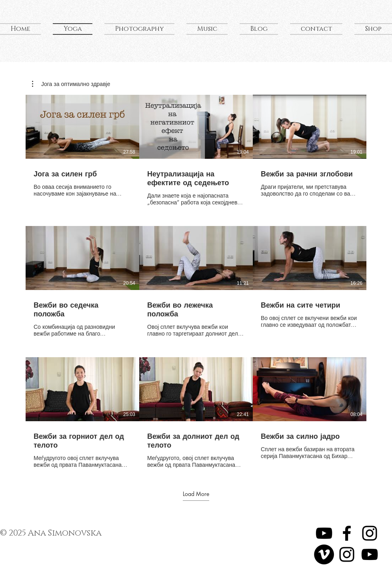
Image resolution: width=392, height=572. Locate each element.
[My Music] (370, 554)
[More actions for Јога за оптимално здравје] (71, 84)
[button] (71, 84)
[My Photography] (347, 554)
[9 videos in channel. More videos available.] (196, 282)
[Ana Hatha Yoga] (347, 533)
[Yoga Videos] (324, 533)
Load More (196, 494)
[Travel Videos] (324, 554)
